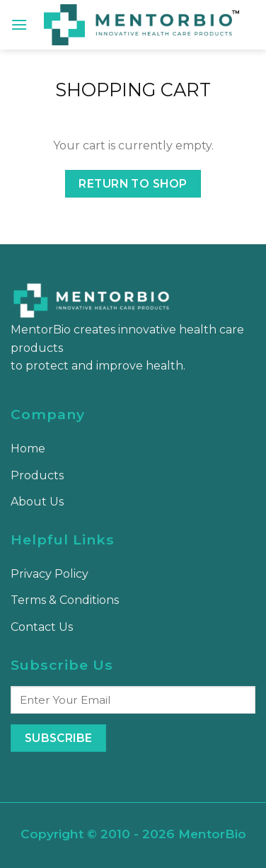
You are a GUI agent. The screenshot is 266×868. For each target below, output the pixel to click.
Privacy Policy (50, 574)
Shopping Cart (133, 90)
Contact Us (42, 627)
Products (37, 475)
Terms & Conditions (65, 600)
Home (28, 449)
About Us (37, 502)
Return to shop (133, 184)
